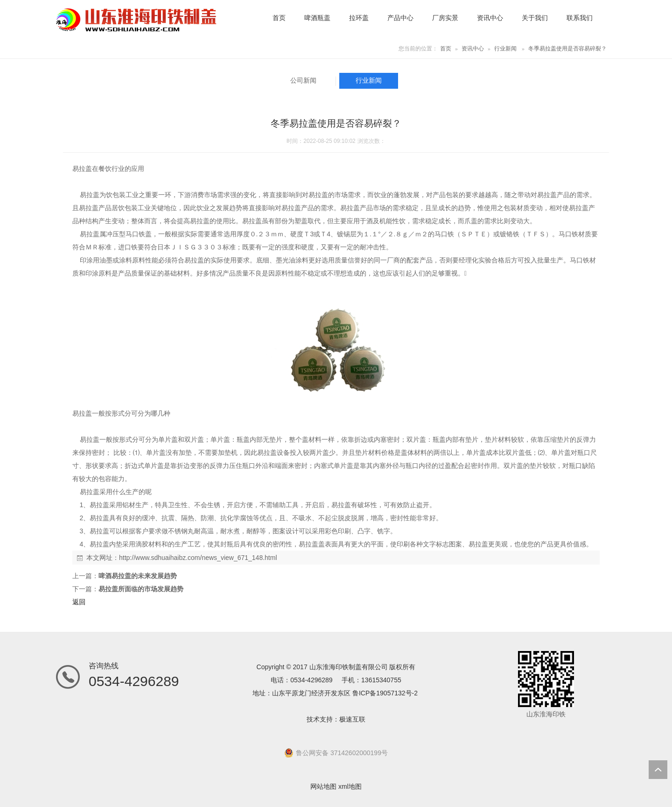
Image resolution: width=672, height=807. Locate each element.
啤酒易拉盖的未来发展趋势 (138, 576)
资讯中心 (473, 49)
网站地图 (323, 786)
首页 (446, 49)
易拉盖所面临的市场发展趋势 (141, 589)
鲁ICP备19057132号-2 (385, 693)
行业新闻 (505, 49)
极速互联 (352, 719)
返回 (79, 602)
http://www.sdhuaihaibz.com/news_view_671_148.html (198, 558)
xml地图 (350, 786)
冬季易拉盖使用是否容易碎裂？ (567, 49)
